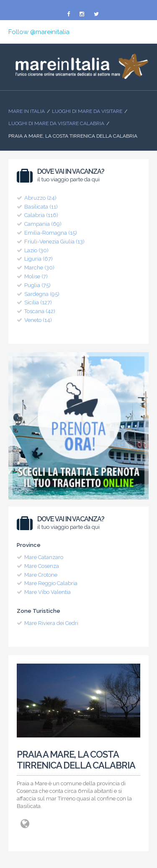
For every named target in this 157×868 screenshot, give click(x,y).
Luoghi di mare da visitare (87, 111)
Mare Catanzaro (44, 557)
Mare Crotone (41, 575)
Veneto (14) (38, 320)
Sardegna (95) (42, 294)
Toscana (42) (40, 311)
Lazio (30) (36, 250)
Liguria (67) (39, 259)
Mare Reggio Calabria (51, 583)
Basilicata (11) (41, 207)
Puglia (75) (37, 285)
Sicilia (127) (38, 302)
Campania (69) (43, 224)
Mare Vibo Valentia (48, 592)
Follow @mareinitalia (39, 32)
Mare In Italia (27, 111)
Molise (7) (36, 276)
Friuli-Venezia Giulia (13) (54, 242)
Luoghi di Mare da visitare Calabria (56, 123)
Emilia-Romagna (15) (51, 233)
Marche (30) (39, 268)
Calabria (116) (41, 215)
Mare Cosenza (42, 566)
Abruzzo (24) (40, 198)
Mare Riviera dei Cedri (51, 623)
